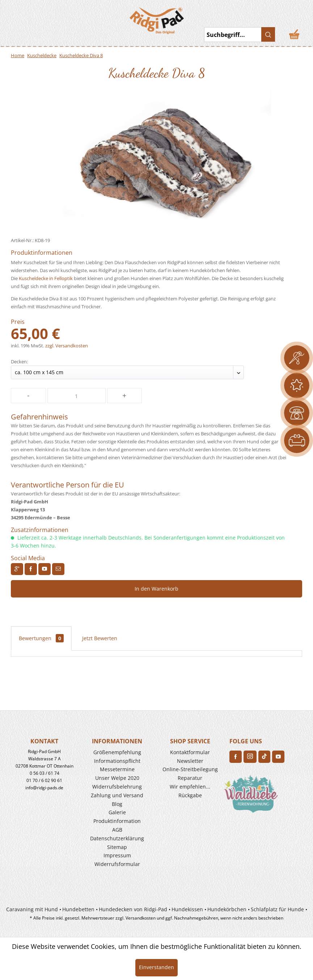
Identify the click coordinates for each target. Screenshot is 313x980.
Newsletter (190, 761)
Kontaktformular (190, 752)
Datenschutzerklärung (117, 838)
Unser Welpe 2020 (117, 778)
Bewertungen (41, 638)
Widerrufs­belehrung (117, 787)
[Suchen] (268, 34)
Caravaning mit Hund (32, 909)
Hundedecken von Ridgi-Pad (133, 909)
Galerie (117, 812)
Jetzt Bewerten (100, 638)
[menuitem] (38, 18)
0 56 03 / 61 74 (45, 773)
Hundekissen (187, 909)
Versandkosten (141, 918)
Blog (117, 804)
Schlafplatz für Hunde (277, 909)
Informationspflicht (117, 761)
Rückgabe (190, 795)
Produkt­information (117, 821)
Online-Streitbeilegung (190, 769)
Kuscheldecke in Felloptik (46, 278)
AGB (117, 830)
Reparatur (190, 778)
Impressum (117, 855)
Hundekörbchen (227, 909)
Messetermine (117, 769)
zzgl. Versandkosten (67, 346)
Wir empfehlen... (190, 787)
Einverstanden (156, 967)
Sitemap (117, 847)
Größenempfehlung (117, 752)
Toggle (16, 18)
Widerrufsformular (117, 864)
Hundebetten (78, 909)
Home (18, 55)
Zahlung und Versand (117, 795)
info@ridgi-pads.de (44, 788)
